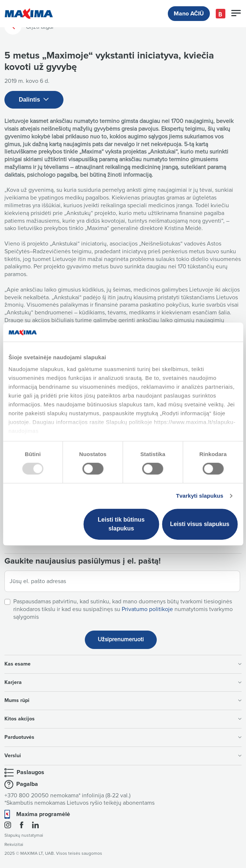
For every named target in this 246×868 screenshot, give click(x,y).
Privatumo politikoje (147, 609)
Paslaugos (30, 772)
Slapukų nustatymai (24, 835)
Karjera (123, 682)
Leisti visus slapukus (200, 524)
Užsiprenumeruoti (121, 639)
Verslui (123, 756)
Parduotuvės (123, 737)
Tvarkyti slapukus (200, 496)
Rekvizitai (14, 845)
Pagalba (27, 784)
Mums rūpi (123, 700)
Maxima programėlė (43, 814)
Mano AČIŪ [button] (189, 14)
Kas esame (123, 664)
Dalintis (34, 100)
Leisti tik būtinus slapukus (121, 524)
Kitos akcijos (123, 719)
